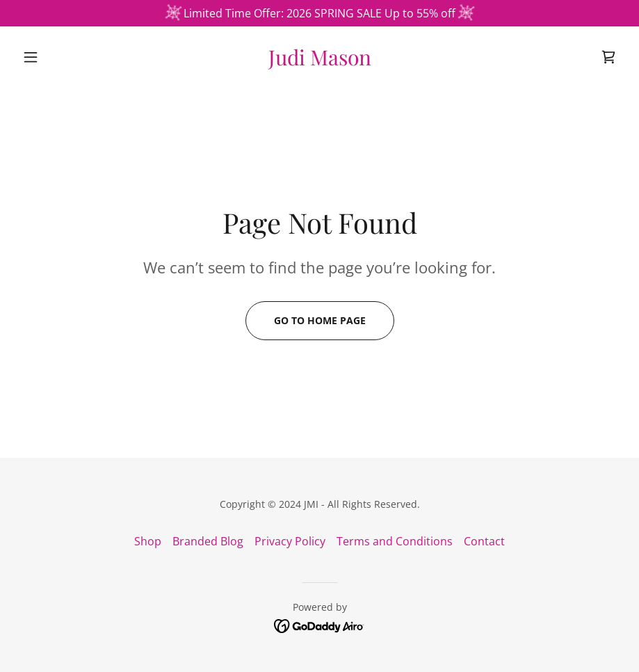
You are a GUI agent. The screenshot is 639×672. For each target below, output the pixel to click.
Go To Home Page (320, 320)
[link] (320, 61)
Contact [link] (484, 541)
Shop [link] (148, 541)
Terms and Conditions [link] (395, 541)
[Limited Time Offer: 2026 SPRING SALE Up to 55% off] (319, 13)
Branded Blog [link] (208, 541)
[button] (62, 57)
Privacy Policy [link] (290, 541)
